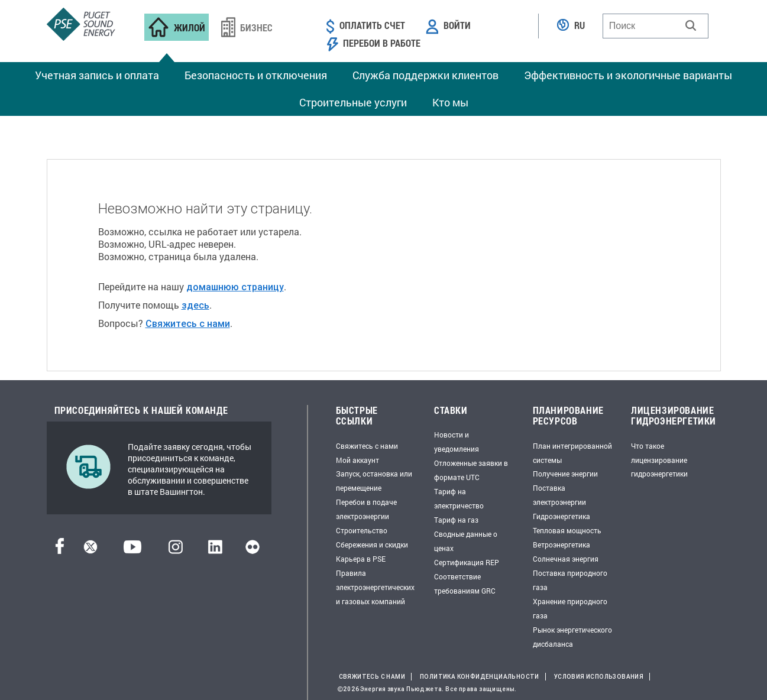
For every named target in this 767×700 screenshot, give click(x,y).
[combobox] (656, 26)
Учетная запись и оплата (97, 75)
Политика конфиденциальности (480, 677)
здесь (195, 305)
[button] (691, 25)
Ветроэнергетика (562, 545)
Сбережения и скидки (372, 545)
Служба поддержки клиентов (425, 75)
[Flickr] (253, 550)
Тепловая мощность (567, 530)
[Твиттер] (90, 550)
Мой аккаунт (357, 460)
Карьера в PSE (361, 559)
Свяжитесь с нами (188, 323)
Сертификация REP (467, 562)
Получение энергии (565, 474)
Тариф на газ (456, 520)
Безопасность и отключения (256, 75)
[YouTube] (132, 550)
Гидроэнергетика (562, 516)
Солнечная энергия (566, 559)
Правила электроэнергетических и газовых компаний (375, 587)
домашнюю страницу (235, 287)
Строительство (362, 530)
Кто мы (450, 102)
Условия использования (599, 677)
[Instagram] (176, 550)
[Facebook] (60, 550)
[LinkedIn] (215, 550)
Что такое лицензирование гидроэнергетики (659, 460)
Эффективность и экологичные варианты (628, 75)
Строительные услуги (353, 102)
